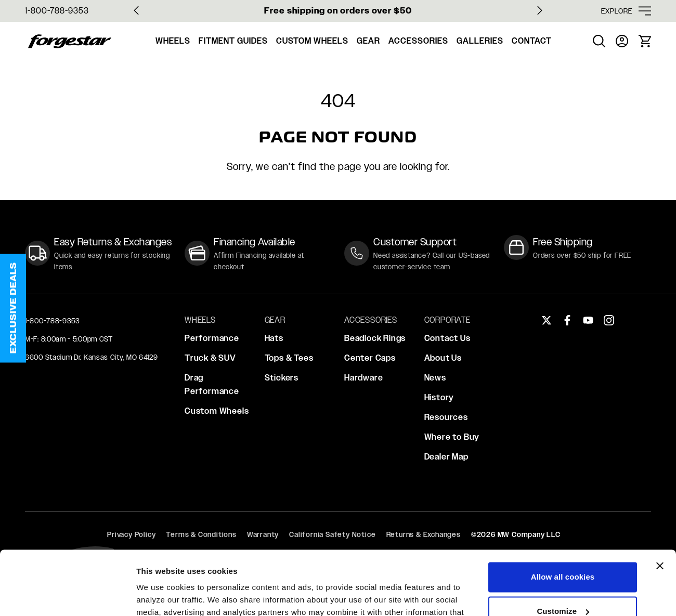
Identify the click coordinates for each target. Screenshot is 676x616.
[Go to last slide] (136, 10)
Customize (563, 553)
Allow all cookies (563, 519)
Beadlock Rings (375, 338)
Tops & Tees (289, 358)
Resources (446, 417)
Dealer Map (446, 457)
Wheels (173, 41)
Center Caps (370, 358)
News (435, 378)
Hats (274, 338)
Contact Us (447, 338)
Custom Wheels (312, 41)
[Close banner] (660, 508)
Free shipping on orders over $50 (338, 11)
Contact (532, 41)
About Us (443, 358)
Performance (212, 338)
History (439, 397)
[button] (13, 308)
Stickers (282, 378)
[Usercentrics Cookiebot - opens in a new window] (67, 596)
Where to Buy (452, 437)
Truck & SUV (210, 358)
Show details (160, 595)
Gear (368, 41)
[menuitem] (599, 41)
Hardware (363, 378)
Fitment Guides (233, 41)
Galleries (480, 41)
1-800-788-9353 (57, 11)
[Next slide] (540, 10)
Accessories (418, 41)
